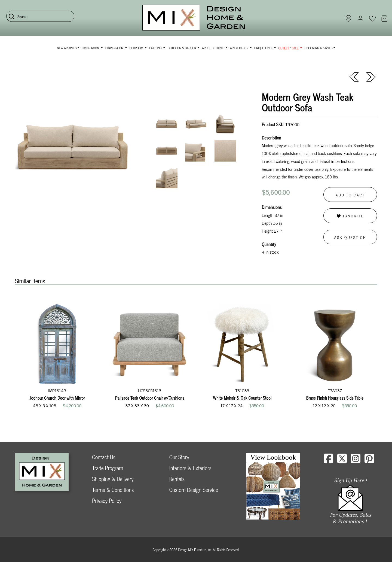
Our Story (179, 457)
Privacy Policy (107, 501)
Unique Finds (264, 48)
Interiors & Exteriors (190, 468)
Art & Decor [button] (240, 48)
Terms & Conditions (113, 490)
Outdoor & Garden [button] (182, 48)
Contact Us (104, 457)
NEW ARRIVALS (67, 48)
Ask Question (350, 237)
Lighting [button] (156, 48)
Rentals (177, 479)
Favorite (350, 216)
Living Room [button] (91, 48)
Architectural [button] (213, 48)
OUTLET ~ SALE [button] (289, 48)
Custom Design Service (194, 490)
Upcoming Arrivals (319, 48)
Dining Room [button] (115, 48)
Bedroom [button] (137, 48)
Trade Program (108, 468)
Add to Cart (350, 195)
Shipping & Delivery (113, 479)
